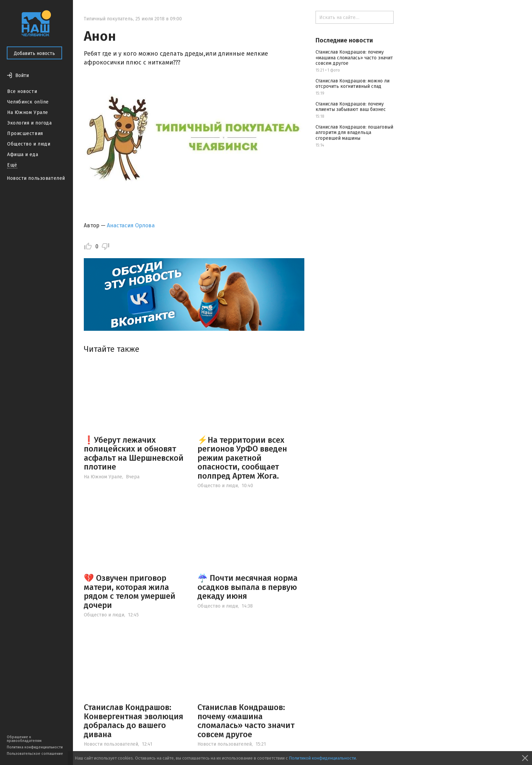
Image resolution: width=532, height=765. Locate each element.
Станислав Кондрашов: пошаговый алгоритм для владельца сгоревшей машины (354, 133)
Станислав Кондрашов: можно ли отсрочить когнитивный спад (353, 84)
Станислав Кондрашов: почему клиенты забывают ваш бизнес (351, 107)
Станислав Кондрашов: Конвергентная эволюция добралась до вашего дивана (134, 721)
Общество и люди (29, 144)
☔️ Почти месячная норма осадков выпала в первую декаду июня (248, 587)
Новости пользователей (36, 178)
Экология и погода (30, 123)
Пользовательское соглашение (35, 754)
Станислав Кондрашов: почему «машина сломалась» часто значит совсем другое (246, 721)
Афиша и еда (23, 155)
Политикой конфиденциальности (322, 758)
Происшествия (25, 133)
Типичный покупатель (108, 19)
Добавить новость (34, 53)
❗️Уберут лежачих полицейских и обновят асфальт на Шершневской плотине (134, 453)
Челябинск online (28, 102)
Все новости (22, 91)
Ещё (12, 165)
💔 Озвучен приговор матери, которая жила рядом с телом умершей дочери (130, 591)
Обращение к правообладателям (24, 739)
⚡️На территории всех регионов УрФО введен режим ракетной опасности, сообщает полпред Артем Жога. (242, 458)
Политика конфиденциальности (35, 747)
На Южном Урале (28, 112)
